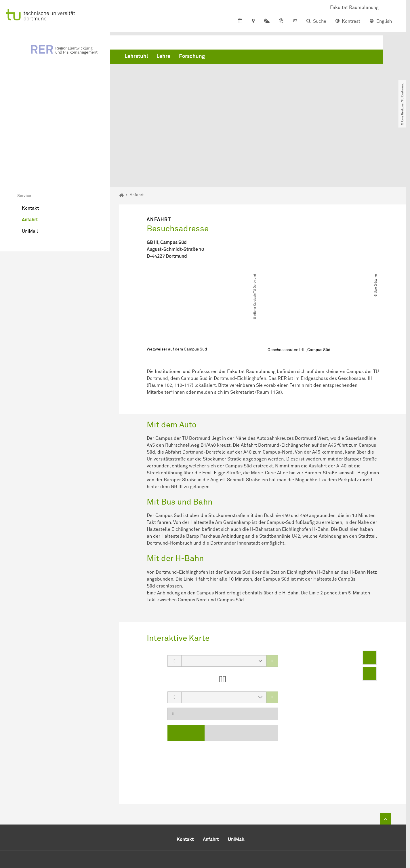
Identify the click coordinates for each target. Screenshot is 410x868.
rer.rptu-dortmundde (257, 829)
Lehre (163, 58)
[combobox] (218, 596)
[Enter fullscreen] (370, 593)
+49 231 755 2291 (259, 814)
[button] (260, 596)
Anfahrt (30, 155)
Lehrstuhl (136, 58)
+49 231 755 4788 (250, 822)
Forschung (192, 58)
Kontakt (30, 143)
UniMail (30, 166)
